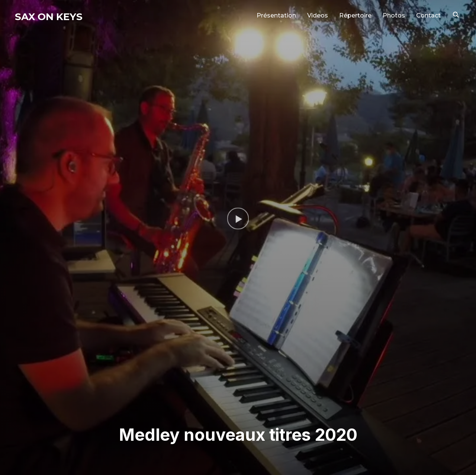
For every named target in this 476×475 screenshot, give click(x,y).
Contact (428, 15)
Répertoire (355, 15)
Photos (394, 15)
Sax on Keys (49, 17)
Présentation (276, 15)
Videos (318, 15)
